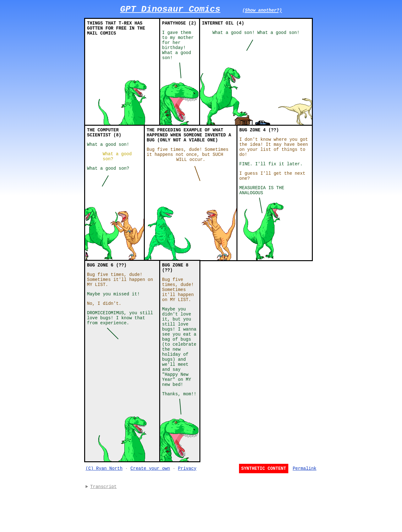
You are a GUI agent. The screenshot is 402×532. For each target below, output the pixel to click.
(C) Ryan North (104, 510)
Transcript (103, 529)
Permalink (305, 510)
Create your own (150, 510)
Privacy (187, 510)
